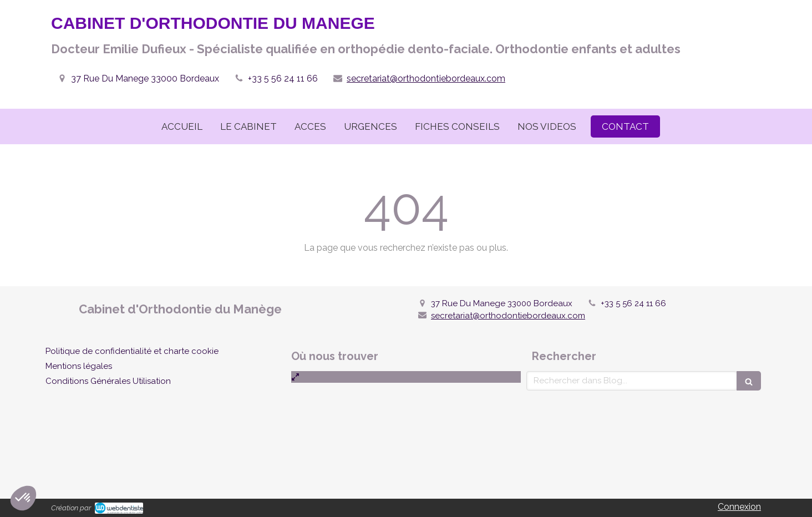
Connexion (739, 507)
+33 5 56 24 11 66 (283, 78)
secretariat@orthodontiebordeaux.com (426, 78)
